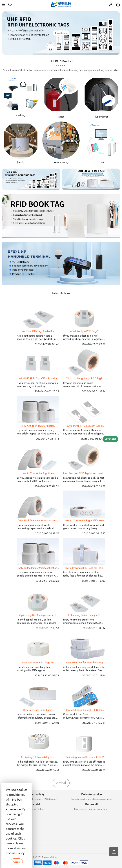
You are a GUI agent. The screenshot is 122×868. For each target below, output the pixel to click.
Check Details (61, 33)
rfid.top (54, 857)
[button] (48, 52)
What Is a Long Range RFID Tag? (84, 378)
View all (61, 783)
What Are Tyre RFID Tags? (84, 331)
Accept (17, 862)
